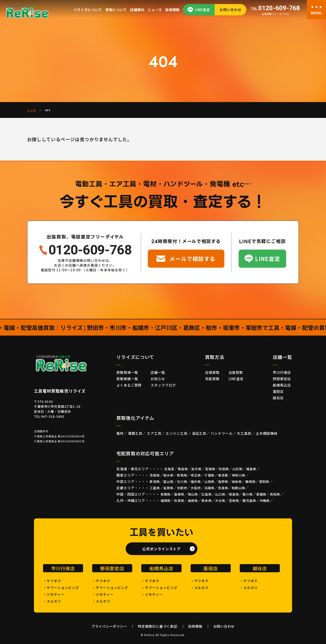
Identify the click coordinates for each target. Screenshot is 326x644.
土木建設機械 (267, 433)
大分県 (220, 501)
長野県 (223, 482)
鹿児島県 (249, 501)
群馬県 (182, 475)
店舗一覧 (158, 372)
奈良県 (223, 488)
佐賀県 (179, 501)
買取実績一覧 (127, 379)
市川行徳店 (282, 372)
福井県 (196, 482)
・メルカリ (52, 601)
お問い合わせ (230, 10)
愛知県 (264, 482)
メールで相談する (192, 259)
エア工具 (154, 433)
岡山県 (193, 494)
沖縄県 (265, 501)
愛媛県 (261, 494)
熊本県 (207, 501)
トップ (31, 110)
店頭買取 (212, 372)
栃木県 (168, 475)
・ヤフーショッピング (61, 588)
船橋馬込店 (282, 385)
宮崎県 (234, 501)
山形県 (238, 469)
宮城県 (210, 469)
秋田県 (224, 469)
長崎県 (193, 501)
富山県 (168, 482)
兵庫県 (210, 488)
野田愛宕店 (282, 379)
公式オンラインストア (161, 549)
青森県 (183, 469)
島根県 (179, 494)
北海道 (169, 469)
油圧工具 (199, 433)
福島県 (251, 469)
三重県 (155, 488)
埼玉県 (196, 475)
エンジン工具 (176, 433)
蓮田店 (278, 391)
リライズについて (88, 10)
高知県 (275, 494)
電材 (120, 433)
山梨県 (210, 482)
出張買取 (236, 372)
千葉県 (210, 475)
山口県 (220, 494)
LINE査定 (202, 10)
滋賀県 (168, 488)
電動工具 (135, 433)
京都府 (182, 488)
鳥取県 (166, 494)
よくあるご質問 (129, 385)
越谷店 (278, 398)
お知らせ (158, 379)
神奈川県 (239, 475)
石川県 (182, 482)
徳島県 (234, 494)
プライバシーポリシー (109, 626)
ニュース (155, 10)
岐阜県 (237, 482)
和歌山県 (239, 488)
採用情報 (172, 10)
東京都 (223, 475)
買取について (116, 10)
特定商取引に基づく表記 (157, 626)
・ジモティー (54, 594)
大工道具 (244, 433)
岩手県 (196, 469)
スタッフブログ (163, 385)
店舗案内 (137, 10)
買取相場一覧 (127, 372)
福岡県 (166, 501)
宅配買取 (212, 379)
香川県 (248, 494)
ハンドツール (222, 433)
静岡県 (250, 482)
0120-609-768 (275, 8)
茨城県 (155, 475)
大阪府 (196, 488)
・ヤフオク (52, 581)
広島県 (207, 494)
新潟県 (155, 482)
